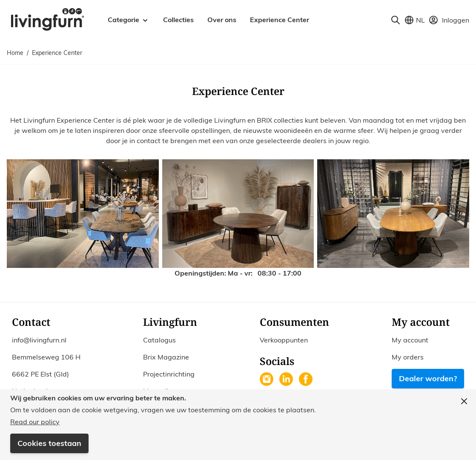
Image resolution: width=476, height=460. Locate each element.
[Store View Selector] (414, 20)
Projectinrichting (169, 374)
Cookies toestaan (49, 443)
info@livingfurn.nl (39, 340)
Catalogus (159, 340)
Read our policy (35, 422)
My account (410, 340)
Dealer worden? (428, 378)
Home (15, 53)
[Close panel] (464, 401)
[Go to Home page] (47, 19)
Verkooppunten (284, 340)
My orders (408, 357)
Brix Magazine (166, 357)
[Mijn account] (449, 20)
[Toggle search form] (396, 20)
